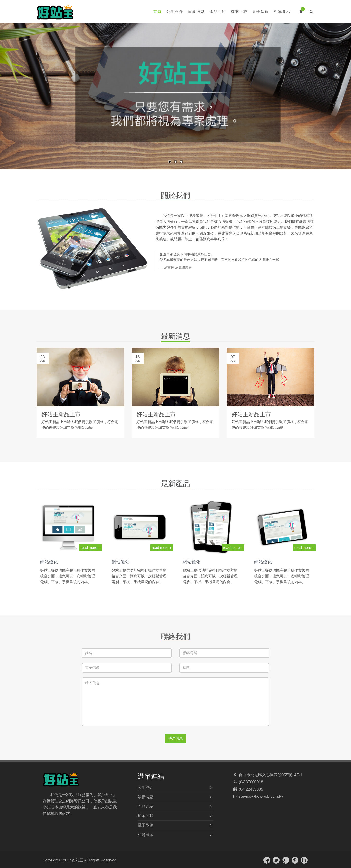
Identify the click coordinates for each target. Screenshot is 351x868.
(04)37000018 (250, 782)
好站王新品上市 (61, 414)
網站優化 (49, 562)
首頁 (157, 12)
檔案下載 (239, 12)
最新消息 (196, 12)
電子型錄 (261, 12)
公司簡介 (175, 12)
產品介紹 (218, 12)
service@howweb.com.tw (260, 796)
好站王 (78, 860)
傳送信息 (175, 738)
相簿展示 (282, 12)
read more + (90, 547)
